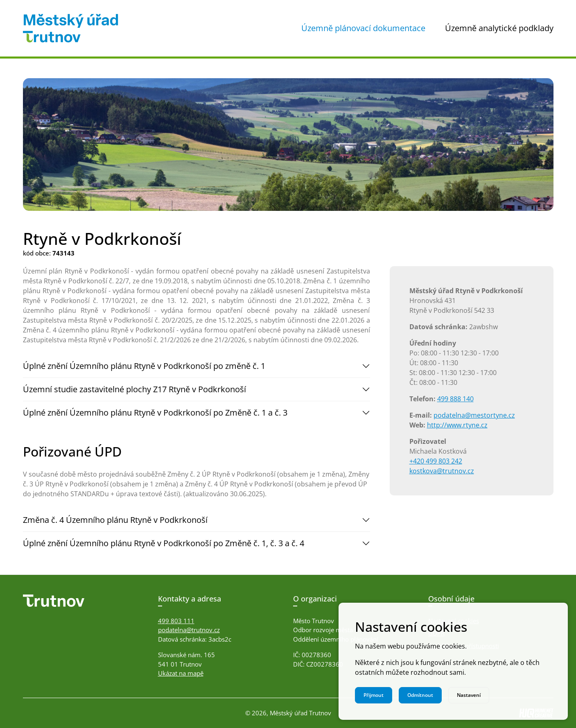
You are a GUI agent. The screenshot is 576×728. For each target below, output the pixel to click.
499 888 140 (455, 399)
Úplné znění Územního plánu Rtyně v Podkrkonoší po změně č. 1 (144, 366)
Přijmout (374, 695)
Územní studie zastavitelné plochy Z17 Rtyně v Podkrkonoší (134, 389)
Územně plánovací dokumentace (363, 28)
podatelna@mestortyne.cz (474, 415)
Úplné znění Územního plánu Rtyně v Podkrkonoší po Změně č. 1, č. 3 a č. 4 (164, 543)
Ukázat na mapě (181, 673)
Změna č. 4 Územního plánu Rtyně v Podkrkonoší (115, 520)
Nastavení (469, 695)
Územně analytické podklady (499, 28)
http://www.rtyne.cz (457, 425)
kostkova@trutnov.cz (442, 471)
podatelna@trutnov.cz (189, 630)
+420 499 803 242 (436, 461)
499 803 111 (176, 621)
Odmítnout (420, 695)
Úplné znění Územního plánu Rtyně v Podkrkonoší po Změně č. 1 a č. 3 (155, 413)
